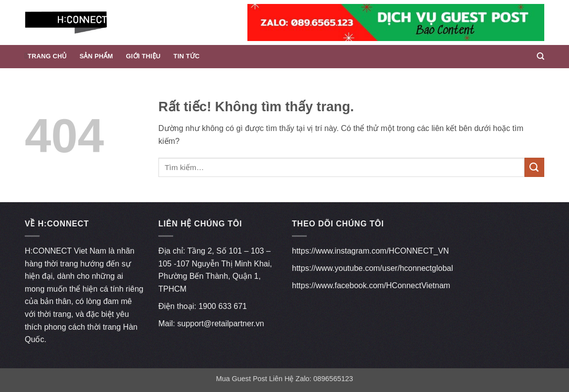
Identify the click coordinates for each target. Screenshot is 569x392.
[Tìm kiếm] (541, 56)
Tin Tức (187, 56)
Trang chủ (47, 56)
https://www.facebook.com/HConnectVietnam (371, 285)
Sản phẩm (96, 56)
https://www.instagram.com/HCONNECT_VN (370, 251)
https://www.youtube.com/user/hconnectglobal (373, 268)
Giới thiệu (143, 56)
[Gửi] (534, 167)
